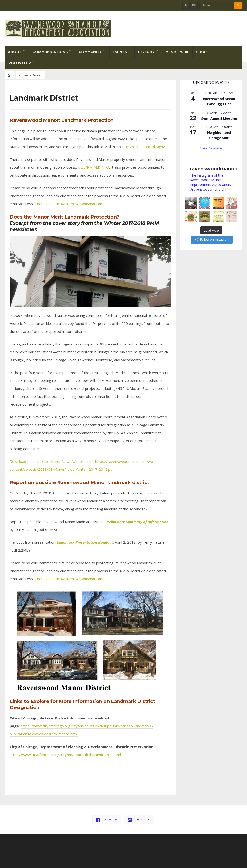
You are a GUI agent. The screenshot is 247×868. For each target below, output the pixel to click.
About (15, 52)
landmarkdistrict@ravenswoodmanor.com (69, 204)
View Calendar (211, 148)
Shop (201, 52)
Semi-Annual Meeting (219, 118)
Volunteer (20, 63)
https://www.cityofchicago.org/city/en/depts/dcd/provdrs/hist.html (65, 755)
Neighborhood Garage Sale (219, 135)
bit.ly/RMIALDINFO (93, 167)
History (146, 52)
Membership (177, 52)
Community (90, 52)
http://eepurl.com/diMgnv (144, 147)
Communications (50, 52)
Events (120, 52)
